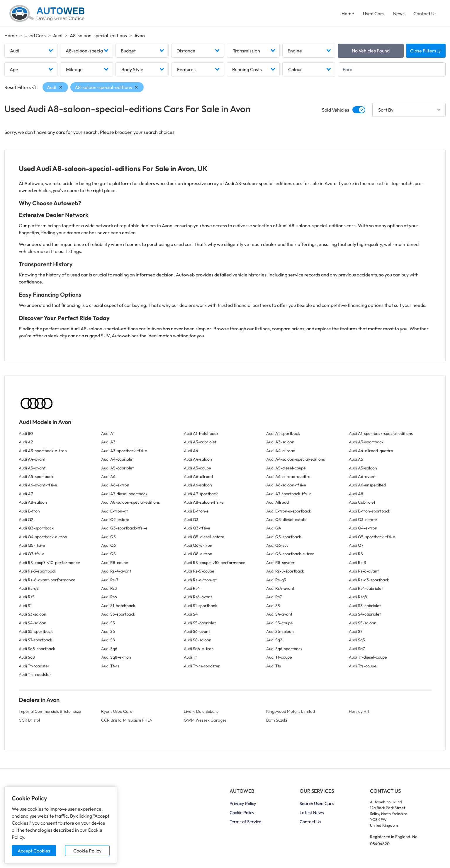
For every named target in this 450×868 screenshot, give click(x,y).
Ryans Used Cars (117, 711)
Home (348, 13)
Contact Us (425, 13)
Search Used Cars (317, 803)
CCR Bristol (29, 720)
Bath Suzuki (277, 720)
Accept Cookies (34, 851)
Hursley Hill (359, 711)
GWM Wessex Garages (205, 720)
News (399, 13)
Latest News (312, 813)
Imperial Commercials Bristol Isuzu (50, 711)
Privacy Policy (243, 803)
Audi (58, 35)
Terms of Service (245, 822)
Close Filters (426, 51)
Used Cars (374, 13)
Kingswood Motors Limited (291, 711)
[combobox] (31, 51)
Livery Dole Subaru (201, 711)
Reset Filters (21, 87)
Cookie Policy (87, 851)
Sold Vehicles (336, 110)
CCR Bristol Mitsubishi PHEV (127, 720)
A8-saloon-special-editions (98, 35)
